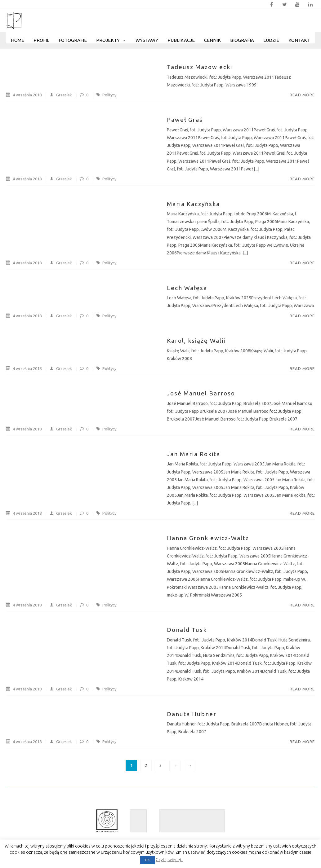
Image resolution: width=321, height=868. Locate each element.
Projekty (111, 40)
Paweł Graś (185, 120)
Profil (41, 40)
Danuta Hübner (192, 714)
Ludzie (271, 40)
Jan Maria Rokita (194, 454)
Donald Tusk (187, 630)
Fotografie (73, 40)
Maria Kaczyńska (193, 204)
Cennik (212, 40)
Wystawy (147, 40)
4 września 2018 (24, 95)
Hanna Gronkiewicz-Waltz (208, 538)
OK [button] (147, 860)
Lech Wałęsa (187, 288)
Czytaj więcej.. (169, 860)
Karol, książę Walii (196, 341)
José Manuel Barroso (201, 393)
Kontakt (299, 40)
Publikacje (181, 40)
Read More (302, 95)
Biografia (242, 40)
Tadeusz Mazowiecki (200, 67)
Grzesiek (58, 95)
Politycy (109, 95)
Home (18, 40)
